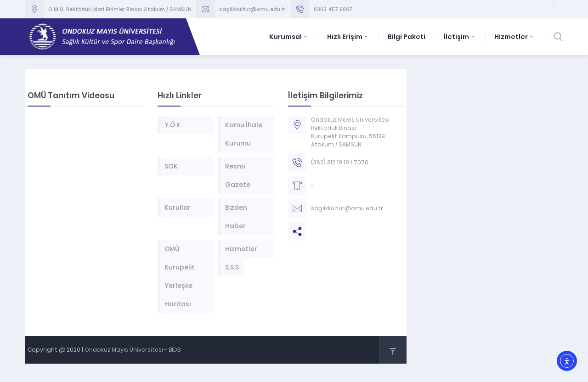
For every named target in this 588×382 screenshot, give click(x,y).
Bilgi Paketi (407, 37)
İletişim (460, 37)
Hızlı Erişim (348, 37)
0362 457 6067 (333, 9)
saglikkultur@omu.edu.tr (253, 9)
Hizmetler (514, 37)
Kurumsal (289, 37)
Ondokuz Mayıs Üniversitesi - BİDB (133, 350)
